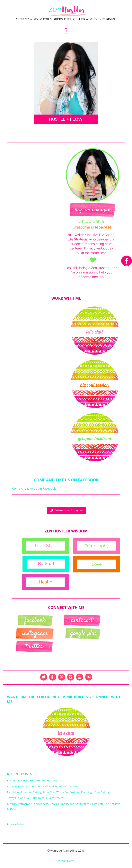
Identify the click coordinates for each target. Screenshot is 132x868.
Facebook (53, 677)
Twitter (44, 677)
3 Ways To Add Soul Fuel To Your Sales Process (36, 798)
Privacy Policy (15, 824)
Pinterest (62, 677)
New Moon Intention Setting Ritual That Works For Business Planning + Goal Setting (58, 792)
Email (89, 677)
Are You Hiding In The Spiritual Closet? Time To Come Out (43, 786)
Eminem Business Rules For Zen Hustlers (32, 780)
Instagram (71, 677)
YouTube (80, 677)
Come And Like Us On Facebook (66, 480)
